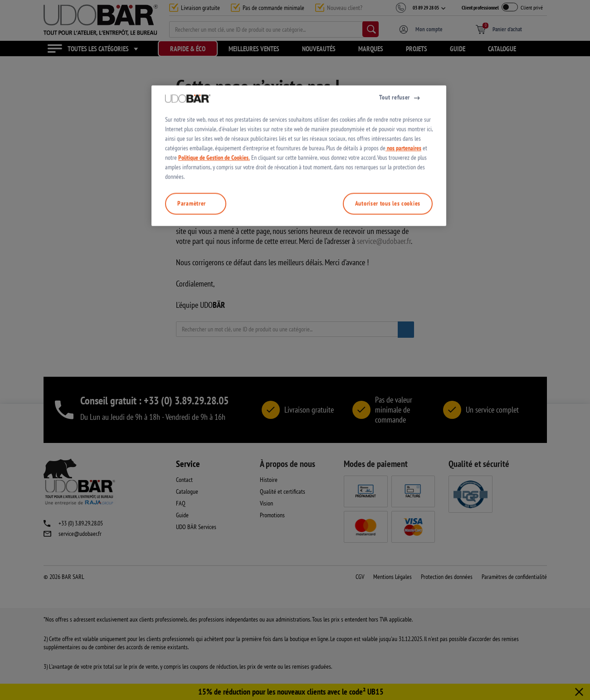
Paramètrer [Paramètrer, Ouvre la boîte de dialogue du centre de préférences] (192, 305)
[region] (299, 258)
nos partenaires (403, 250)
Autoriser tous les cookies (388, 305)
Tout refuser (395, 199)
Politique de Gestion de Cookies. (214, 259)
